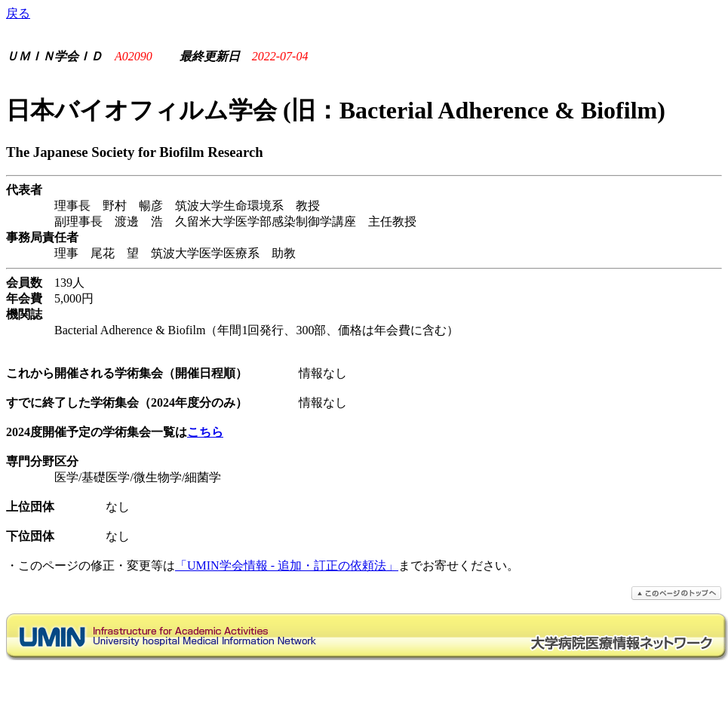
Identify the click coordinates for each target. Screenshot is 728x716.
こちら (205, 432)
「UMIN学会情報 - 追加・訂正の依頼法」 (287, 565)
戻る (18, 13)
